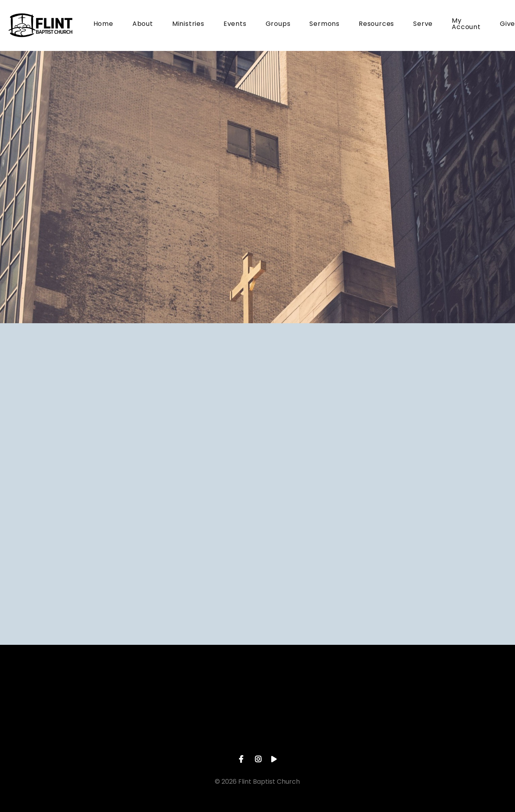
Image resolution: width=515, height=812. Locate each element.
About (143, 24)
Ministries (188, 24)
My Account (466, 24)
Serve (423, 24)
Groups (278, 24)
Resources (376, 24)
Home (103, 24)
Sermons (325, 24)
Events (235, 24)
